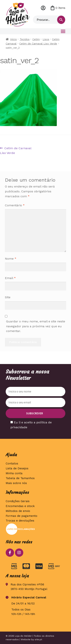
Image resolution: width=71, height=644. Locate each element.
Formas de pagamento (21, 516)
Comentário (15, 205)
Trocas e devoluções (20, 521)
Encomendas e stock (20, 506)
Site (8, 297)
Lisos (46, 39)
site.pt (38, 639)
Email (10, 278)
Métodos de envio (18, 511)
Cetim (36, 39)
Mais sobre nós (16, 483)
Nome (11, 259)
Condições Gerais (18, 501)
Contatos (12, 463)
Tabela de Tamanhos (20, 478)
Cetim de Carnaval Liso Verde (38, 44)
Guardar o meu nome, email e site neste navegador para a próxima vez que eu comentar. (36, 326)
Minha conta (43, 8)
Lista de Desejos (17, 468)
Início (14, 39)
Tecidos (25, 39)
